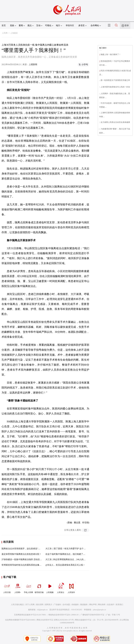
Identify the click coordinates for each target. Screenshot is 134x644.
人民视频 (50, 587)
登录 (127, 25)
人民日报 (7, 587)
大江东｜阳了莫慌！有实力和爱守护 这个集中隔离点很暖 (72, 549)
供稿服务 (75, 605)
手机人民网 (28, 587)
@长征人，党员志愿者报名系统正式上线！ (65, 565)
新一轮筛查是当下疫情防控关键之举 (115, 80)
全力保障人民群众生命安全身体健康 (115, 122)
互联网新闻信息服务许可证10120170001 (30, 615)
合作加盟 (66, 605)
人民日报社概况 (17, 605)
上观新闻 (33, 64)
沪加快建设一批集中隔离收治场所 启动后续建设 (24, 559)
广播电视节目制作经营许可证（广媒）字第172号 (100, 615)
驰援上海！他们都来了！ (111, 54)
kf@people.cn (42, 610)
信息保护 (111, 605)
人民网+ (18, 587)
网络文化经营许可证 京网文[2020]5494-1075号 (55, 620)
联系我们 (119, 605)
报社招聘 (40, 605)
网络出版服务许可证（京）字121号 (89, 620)
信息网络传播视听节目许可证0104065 (20, 620)
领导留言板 (39, 587)
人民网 (5, 33)
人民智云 (61, 587)
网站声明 (93, 605)
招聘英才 (48, 605)
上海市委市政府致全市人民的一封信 (115, 87)
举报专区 (70, 25)
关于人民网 (30, 605)
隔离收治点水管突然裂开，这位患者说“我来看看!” (25, 549)
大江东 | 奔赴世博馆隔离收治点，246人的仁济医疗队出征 (72, 559)
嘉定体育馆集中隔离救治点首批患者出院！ (21, 554)
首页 (4, 25)
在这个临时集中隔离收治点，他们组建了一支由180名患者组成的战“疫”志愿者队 (82, 554)
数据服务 (84, 605)
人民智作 (71, 587)
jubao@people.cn (99, 610)
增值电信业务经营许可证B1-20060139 (63, 615)
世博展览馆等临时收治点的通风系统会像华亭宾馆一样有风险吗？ (32, 565)
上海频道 (14, 33)
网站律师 (102, 605)
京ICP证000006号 (112, 620)
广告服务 (57, 605)
